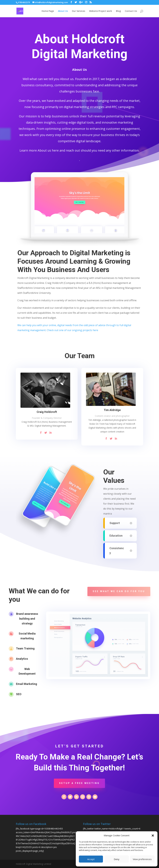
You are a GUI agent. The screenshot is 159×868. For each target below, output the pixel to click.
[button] (153, 836)
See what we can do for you (119, 591)
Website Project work (101, 11)
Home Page (48, 11)
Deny (117, 859)
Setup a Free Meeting (79, 783)
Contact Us (131, 11)
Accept (91, 859)
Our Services (78, 11)
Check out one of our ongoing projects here (72, 330)
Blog (118, 11)
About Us (63, 11)
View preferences (142, 859)
